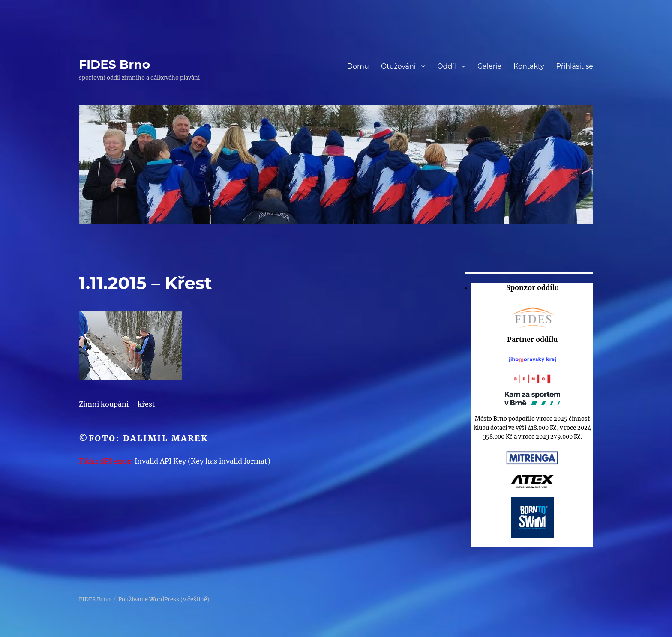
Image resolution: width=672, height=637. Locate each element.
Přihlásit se (575, 66)
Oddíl (447, 66)
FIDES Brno (114, 64)
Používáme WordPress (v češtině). (165, 600)
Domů (358, 66)
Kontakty (529, 66)
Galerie (489, 66)
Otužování (399, 66)
